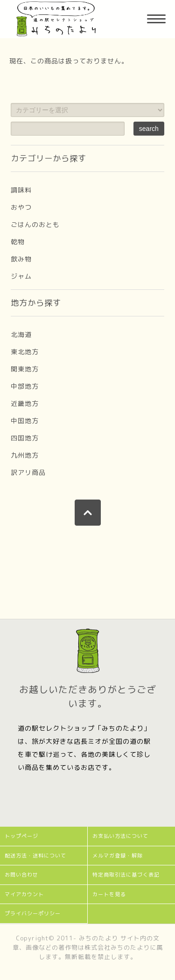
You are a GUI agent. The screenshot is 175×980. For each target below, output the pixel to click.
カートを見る (109, 894)
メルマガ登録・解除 (118, 856)
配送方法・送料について (35, 856)
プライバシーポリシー (33, 913)
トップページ (21, 836)
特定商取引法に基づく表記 (126, 875)
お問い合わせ (21, 875)
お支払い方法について (120, 836)
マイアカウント (24, 894)
